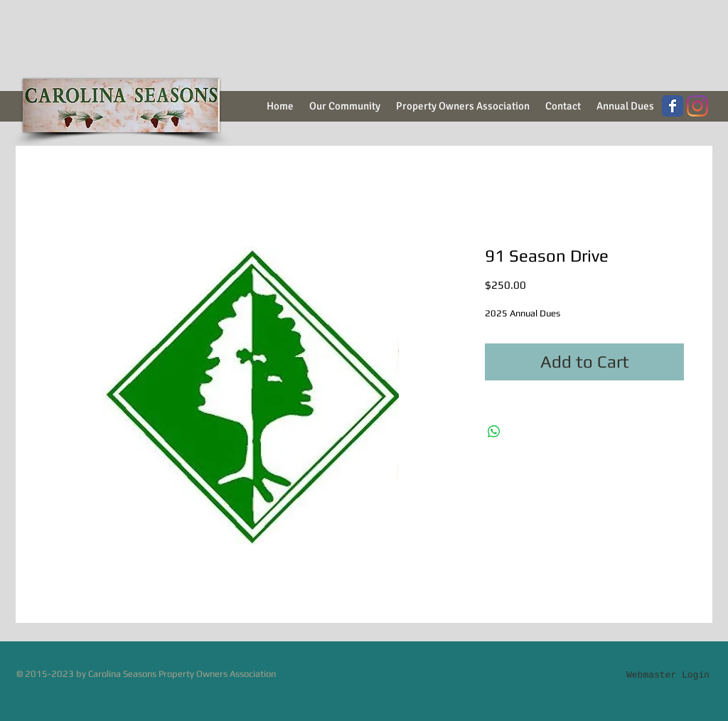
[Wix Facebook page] (673, 106)
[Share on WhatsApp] (494, 432)
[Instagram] (697, 106)
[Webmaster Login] (668, 675)
